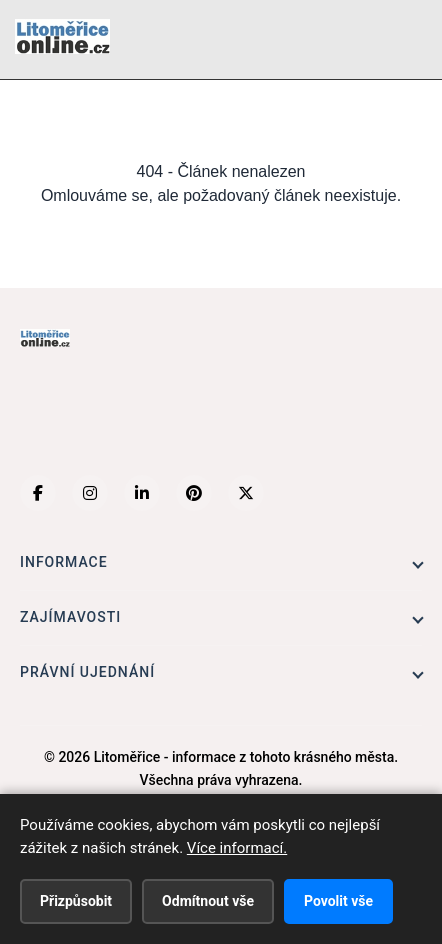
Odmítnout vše (208, 901)
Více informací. (237, 848)
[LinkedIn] (142, 493)
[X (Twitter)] (246, 493)
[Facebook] (38, 493)
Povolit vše (338, 901)
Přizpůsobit (76, 901)
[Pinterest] (194, 493)
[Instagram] (90, 493)
